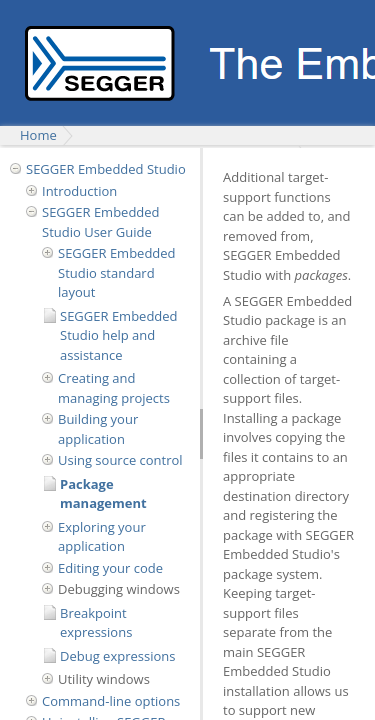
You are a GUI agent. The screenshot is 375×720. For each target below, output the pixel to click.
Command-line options (111, 701)
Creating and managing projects (114, 388)
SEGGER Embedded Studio (106, 169)
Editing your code (110, 568)
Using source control (120, 460)
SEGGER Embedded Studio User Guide (101, 222)
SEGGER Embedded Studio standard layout (117, 272)
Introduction (79, 191)
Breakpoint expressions (96, 623)
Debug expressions (117, 656)
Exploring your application (102, 537)
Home (38, 135)
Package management (103, 494)
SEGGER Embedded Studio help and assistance (119, 335)
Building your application (98, 429)
